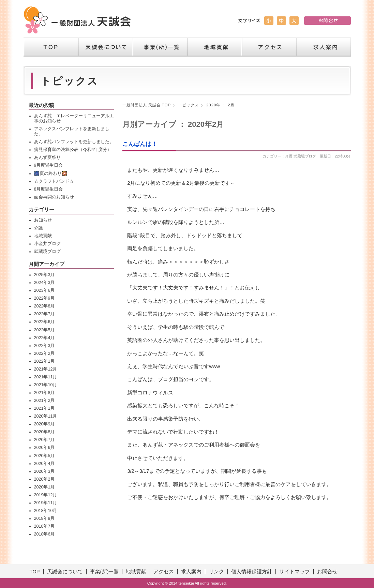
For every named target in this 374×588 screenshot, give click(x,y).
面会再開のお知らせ (54, 197)
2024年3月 (44, 283)
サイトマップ (295, 572)
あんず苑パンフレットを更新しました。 (74, 142)
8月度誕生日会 (49, 189)
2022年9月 (44, 298)
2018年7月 (44, 526)
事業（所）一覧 (160, 47)
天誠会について (105, 47)
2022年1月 (44, 361)
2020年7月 (44, 440)
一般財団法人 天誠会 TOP (147, 105)
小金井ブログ (47, 244)
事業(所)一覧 (104, 572)
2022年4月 (44, 338)
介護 (289, 156)
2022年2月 (44, 353)
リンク (216, 572)
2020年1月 (44, 487)
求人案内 (324, 47)
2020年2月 (44, 479)
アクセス (269, 47)
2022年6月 (44, 322)
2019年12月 (46, 495)
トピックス (189, 105)
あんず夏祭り (47, 157)
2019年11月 (46, 503)
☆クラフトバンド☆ (54, 181)
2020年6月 (44, 448)
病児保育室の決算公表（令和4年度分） (73, 150)
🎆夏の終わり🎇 (51, 174)
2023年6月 (44, 290)
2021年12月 (46, 369)
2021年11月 (46, 377)
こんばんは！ (140, 144)
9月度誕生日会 (49, 165)
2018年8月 (44, 518)
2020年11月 (46, 416)
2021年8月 (44, 393)
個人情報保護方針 (252, 572)
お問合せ (327, 572)
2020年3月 (44, 471)
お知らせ (43, 220)
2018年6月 (44, 534)
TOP (51, 47)
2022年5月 (44, 330)
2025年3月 (44, 275)
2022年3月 (44, 346)
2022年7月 (44, 314)
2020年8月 (44, 432)
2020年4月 (44, 464)
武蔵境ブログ (305, 156)
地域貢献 (214, 47)
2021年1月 (44, 408)
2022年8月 (44, 306)
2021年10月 (46, 385)
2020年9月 (44, 424)
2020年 (213, 105)
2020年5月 (44, 456)
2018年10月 (46, 511)
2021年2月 (44, 401)
